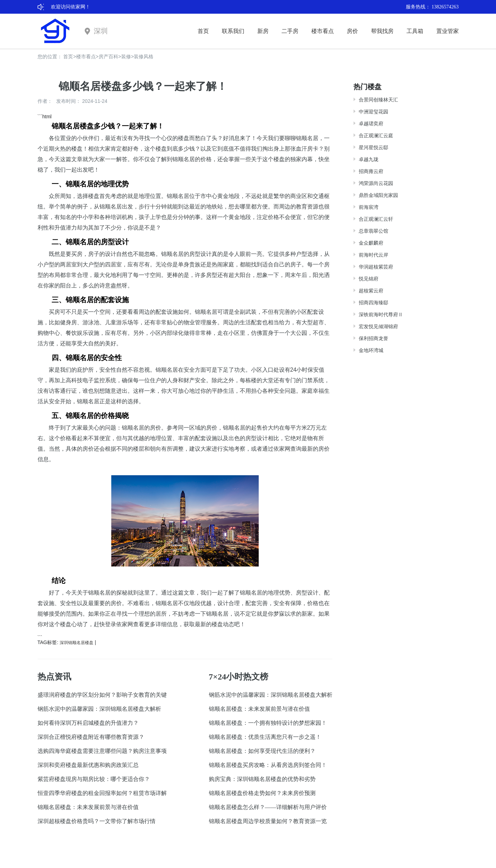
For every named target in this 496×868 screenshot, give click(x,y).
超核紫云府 (371, 291)
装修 (126, 57)
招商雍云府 (371, 171)
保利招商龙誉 (373, 338)
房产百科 (108, 57)
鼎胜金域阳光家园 (378, 195)
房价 (352, 31)
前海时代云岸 (373, 255)
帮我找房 (382, 31)
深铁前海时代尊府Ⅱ (381, 314)
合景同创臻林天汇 (378, 100)
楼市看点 (323, 31)
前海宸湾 (369, 207)
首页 (203, 31)
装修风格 (144, 57)
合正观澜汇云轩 (376, 219)
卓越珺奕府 (371, 124)
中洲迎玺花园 (373, 112)
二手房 (290, 31)
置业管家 (448, 31)
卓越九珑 (369, 159)
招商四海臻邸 (373, 303)
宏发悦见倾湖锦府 (378, 326)
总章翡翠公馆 (373, 231)
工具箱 (415, 31)
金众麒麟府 (371, 243)
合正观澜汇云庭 (376, 135)
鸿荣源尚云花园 (376, 183)
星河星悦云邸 (373, 147)
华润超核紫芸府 (376, 267)
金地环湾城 (371, 350)
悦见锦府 (369, 279)
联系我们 (233, 31)
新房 (263, 31)
